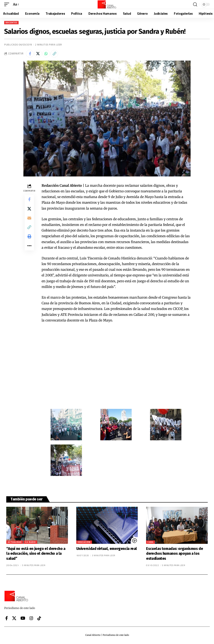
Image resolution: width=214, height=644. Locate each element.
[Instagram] (31, 619)
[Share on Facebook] (30, 54)
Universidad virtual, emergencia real (107, 549)
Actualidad (15, 543)
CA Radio (30, 543)
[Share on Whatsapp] (48, 54)
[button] (8, 4)
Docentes (11, 23)
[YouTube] (23, 619)
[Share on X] (39, 54)
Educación (84, 543)
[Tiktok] (39, 619)
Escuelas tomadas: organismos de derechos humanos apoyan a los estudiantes (175, 554)
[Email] (29, 221)
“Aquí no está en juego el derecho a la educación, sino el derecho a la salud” (36, 554)
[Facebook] (7, 619)
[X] (14, 619)
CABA (150, 543)
